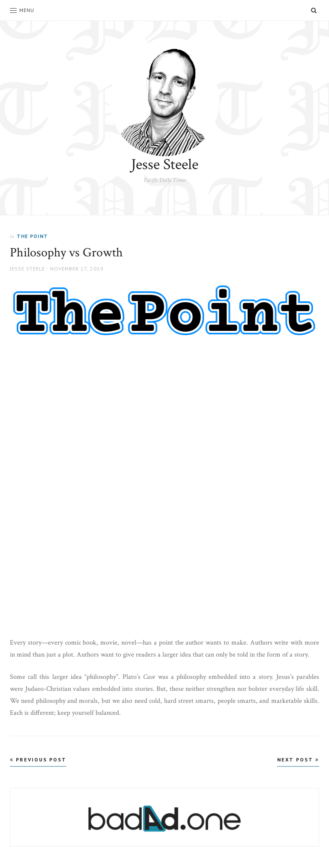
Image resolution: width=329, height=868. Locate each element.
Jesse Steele (165, 165)
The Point (32, 236)
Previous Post (38, 759)
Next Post (298, 759)
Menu (22, 10)
